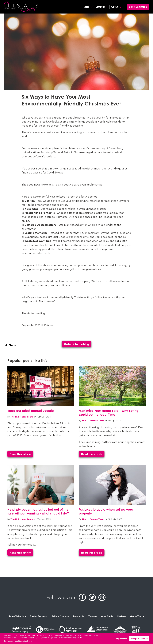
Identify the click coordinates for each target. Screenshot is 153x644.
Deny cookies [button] (121, 639)
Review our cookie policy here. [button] (18, 641)
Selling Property (60, 616)
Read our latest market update (31, 411)
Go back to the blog (76, 344)
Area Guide (107, 616)
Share (10, 345)
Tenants (93, 616)
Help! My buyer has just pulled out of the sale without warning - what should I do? (38, 511)
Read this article (20, 454)
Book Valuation (138, 7)
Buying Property (39, 616)
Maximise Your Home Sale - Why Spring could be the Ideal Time (109, 413)
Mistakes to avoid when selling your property (106, 511)
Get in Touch (137, 616)
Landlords (79, 616)
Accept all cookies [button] (139, 639)
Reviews (122, 616)
